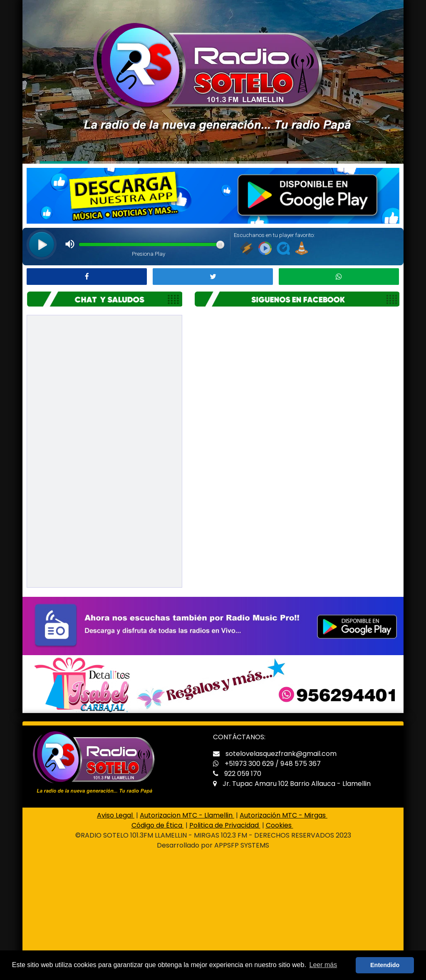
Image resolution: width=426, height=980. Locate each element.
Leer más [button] (323, 965)
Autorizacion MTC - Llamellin (187, 815)
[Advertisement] (213, 919)
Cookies (280, 825)
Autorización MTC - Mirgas (284, 815)
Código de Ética (158, 825)
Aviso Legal (116, 815)
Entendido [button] (385, 965)
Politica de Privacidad (225, 825)
